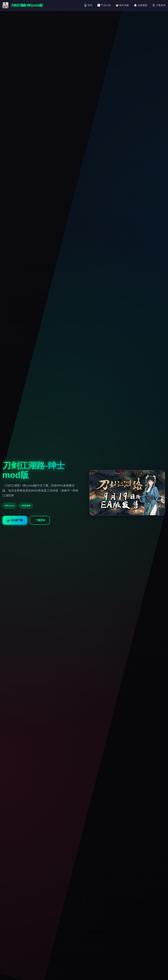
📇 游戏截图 (141, 5)
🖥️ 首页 (88, 5)
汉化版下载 (15, 520)
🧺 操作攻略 (122, 5)
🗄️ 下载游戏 (159, 5)
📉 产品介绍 (104, 5)
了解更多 (40, 520)
